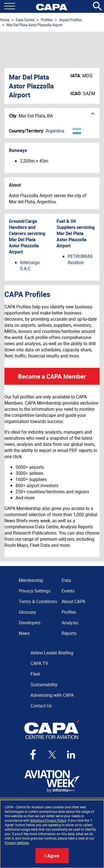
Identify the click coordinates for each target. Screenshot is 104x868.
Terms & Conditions (38, 601)
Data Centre (25, 20)
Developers (30, 623)
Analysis (70, 623)
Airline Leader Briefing (52, 653)
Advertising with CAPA (52, 695)
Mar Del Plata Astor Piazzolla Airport (34, 25)
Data (66, 580)
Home (5, 20)
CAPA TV (39, 663)
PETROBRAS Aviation (80, 259)
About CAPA (73, 601)
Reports (69, 633)
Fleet (35, 674)
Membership (31, 580)
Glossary (27, 612)
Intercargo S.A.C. (30, 265)
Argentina (55, 131)
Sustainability (44, 685)
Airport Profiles (71, 20)
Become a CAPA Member (52, 376)
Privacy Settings (17, 843)
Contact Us (41, 706)
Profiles (47, 20)
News (24, 633)
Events (68, 591)
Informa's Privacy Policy (48, 820)
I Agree (52, 856)
